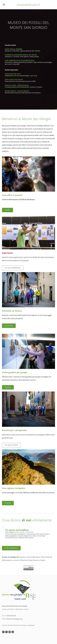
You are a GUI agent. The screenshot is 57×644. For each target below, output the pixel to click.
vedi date (33, 76)
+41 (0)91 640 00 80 (10, 616)
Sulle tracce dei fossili (14, 79)
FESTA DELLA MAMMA (14, 49)
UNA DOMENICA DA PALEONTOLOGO (20, 60)
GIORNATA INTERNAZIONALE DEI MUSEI (21, 55)
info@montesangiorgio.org (14, 619)
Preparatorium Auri (13, 74)
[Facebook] (6, 632)
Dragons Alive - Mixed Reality (17, 85)
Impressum (31, 625)
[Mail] (3, 632)
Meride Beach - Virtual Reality (17, 91)
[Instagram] (10, 632)
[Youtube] (13, 632)
